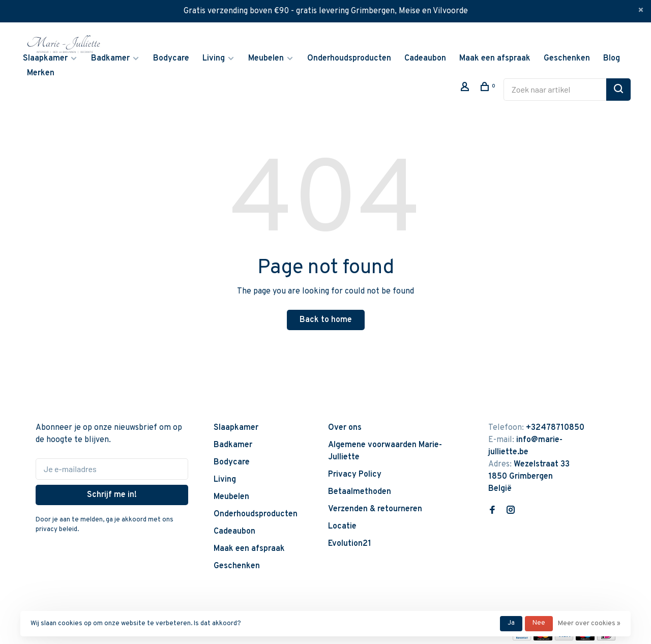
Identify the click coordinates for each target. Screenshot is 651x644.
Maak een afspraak (495, 58)
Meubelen (266, 58)
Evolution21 (350, 544)
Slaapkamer (45, 58)
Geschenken (567, 58)
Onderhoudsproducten (349, 58)
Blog (612, 58)
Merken (41, 73)
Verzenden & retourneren (375, 509)
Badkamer (110, 58)
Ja (511, 623)
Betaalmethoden (360, 492)
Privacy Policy (355, 475)
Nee (539, 623)
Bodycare (171, 58)
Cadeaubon (425, 58)
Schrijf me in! (112, 495)
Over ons (345, 428)
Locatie (342, 526)
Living (214, 58)
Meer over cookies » (589, 624)
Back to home (326, 320)
